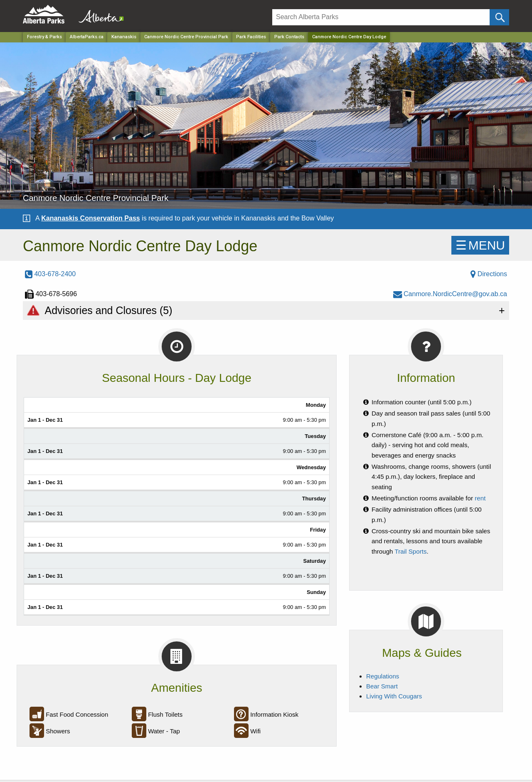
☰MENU (480, 245)
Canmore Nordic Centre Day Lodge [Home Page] (349, 37)
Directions (489, 274)
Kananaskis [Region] (124, 37)
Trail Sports (411, 551)
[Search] (381, 17)
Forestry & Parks (44, 37)
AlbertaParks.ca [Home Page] (87, 37)
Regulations (383, 676)
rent (480, 498)
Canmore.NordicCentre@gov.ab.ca (450, 294)
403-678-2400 (50, 274)
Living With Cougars (394, 696)
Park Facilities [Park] (251, 37)
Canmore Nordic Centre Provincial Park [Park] (186, 37)
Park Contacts (289, 37)
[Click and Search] (499, 17)
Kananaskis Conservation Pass (90, 218)
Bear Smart (382, 686)
